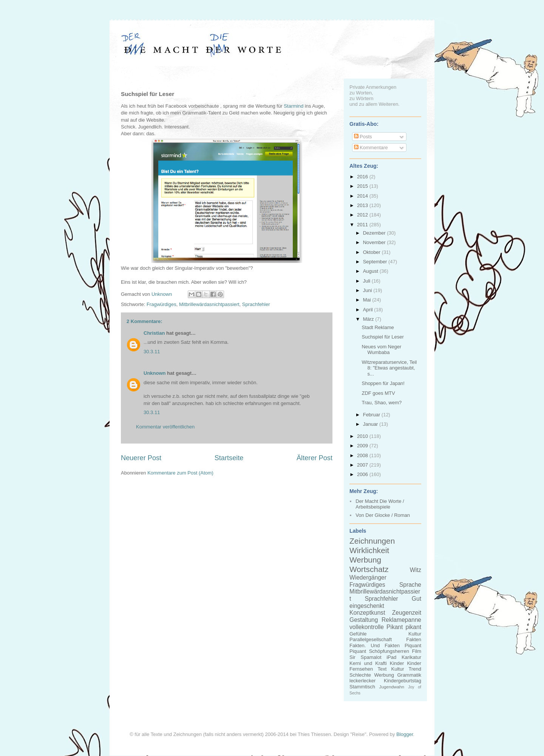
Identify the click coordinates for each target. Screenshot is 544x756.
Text (382, 669)
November (375, 242)
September (376, 262)
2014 (363, 196)
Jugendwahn (392, 687)
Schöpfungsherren (389, 651)
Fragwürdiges (161, 304)
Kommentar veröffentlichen (165, 427)
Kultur (415, 634)
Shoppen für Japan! (383, 383)
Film (416, 651)
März (369, 319)
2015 (363, 186)
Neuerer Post (141, 458)
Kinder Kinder (406, 663)
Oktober (372, 252)
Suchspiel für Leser (382, 337)
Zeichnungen (372, 541)
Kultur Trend (406, 669)
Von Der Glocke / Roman (383, 515)
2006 (363, 474)
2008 (363, 455)
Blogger (405, 734)
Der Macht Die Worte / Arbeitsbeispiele (380, 504)
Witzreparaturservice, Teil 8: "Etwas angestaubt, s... (389, 368)
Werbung (365, 560)
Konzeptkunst (367, 613)
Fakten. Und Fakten (375, 645)
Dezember (375, 233)
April (369, 310)
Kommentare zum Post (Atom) (180, 473)
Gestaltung (364, 620)
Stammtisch (362, 687)
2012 (363, 215)
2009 (363, 446)
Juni (368, 290)
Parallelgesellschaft (371, 639)
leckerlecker (362, 681)
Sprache (410, 585)
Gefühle (358, 634)
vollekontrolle (367, 627)
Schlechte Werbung (372, 675)
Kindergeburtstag (403, 681)
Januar (371, 424)
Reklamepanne (401, 620)
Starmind (294, 106)
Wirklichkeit (369, 550)
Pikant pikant (404, 627)
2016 (363, 177)
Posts (363, 137)
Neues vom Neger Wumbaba (381, 350)
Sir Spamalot (365, 657)
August (371, 271)
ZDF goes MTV (378, 393)
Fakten (414, 639)
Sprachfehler (256, 304)
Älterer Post (314, 458)
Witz (416, 570)
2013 (363, 205)
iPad (391, 657)
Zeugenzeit (407, 613)
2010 (363, 436)
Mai (368, 300)
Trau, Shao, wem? (382, 403)
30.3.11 (152, 352)
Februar (372, 415)
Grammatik (409, 675)
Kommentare (371, 148)
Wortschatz (369, 569)
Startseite (229, 458)
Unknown (155, 373)
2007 (363, 465)
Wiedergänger (368, 577)
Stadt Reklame (378, 327)
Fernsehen (361, 669)
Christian (154, 333)
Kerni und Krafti (368, 663)
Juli (367, 281)
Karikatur (411, 657)
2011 (363, 225)
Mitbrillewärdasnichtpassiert (209, 304)
